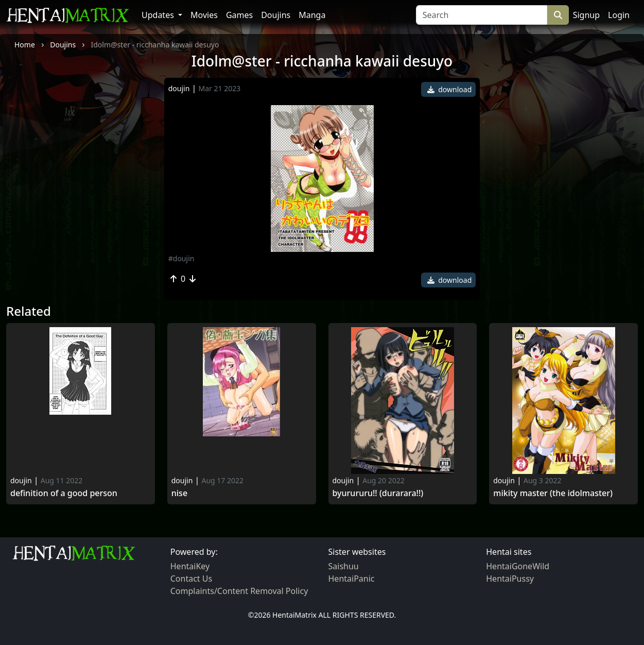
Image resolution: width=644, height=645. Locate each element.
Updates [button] (159, 15)
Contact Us (191, 579)
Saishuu (344, 566)
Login (619, 15)
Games (239, 15)
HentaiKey (190, 566)
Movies (204, 15)
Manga (312, 15)
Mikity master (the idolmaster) (553, 493)
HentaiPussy (510, 579)
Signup (586, 15)
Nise (179, 493)
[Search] (482, 15)
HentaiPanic (352, 579)
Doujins (276, 15)
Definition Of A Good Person (64, 493)
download (450, 89)
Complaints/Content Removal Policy (239, 591)
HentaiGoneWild (518, 566)
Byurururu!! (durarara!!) (378, 493)
